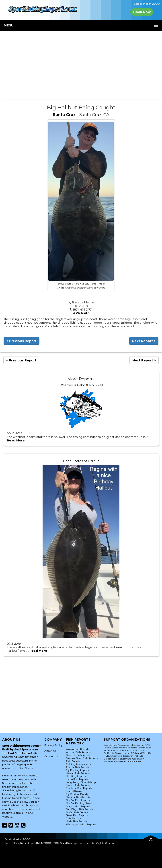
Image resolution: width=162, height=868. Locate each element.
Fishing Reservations (78, 764)
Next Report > (144, 341)
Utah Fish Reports (77, 821)
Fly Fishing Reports (77, 770)
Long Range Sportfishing (81, 782)
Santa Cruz (64, 115)
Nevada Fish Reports (78, 797)
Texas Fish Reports (77, 815)
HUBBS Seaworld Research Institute (123, 756)
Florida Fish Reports (78, 767)
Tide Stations (74, 818)
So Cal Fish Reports (77, 812)
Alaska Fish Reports (78, 749)
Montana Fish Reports (79, 788)
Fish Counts (73, 761)
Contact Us (51, 756)
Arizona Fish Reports (78, 752)
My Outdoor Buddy (77, 794)
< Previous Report (22, 341)
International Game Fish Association (124, 751)
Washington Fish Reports (81, 824)
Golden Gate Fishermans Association (124, 759)
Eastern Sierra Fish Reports (82, 758)
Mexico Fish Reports (78, 785)
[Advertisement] (81, 65)
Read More (16, 440)
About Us (50, 751)
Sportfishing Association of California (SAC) (127, 745)
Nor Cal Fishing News (79, 803)
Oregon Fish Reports (78, 806)
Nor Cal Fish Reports (78, 800)
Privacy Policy (53, 745)
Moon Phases (74, 791)
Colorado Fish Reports (79, 755)
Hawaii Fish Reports (78, 773)
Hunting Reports (76, 776)
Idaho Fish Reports (77, 779)
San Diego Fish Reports (80, 809)
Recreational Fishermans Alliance (122, 761)
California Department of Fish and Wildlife (127, 753)
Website (83, 313)
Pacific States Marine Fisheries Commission (128, 748)
